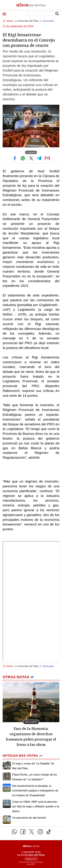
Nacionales (48, 21)
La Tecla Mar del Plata (27, 21)
